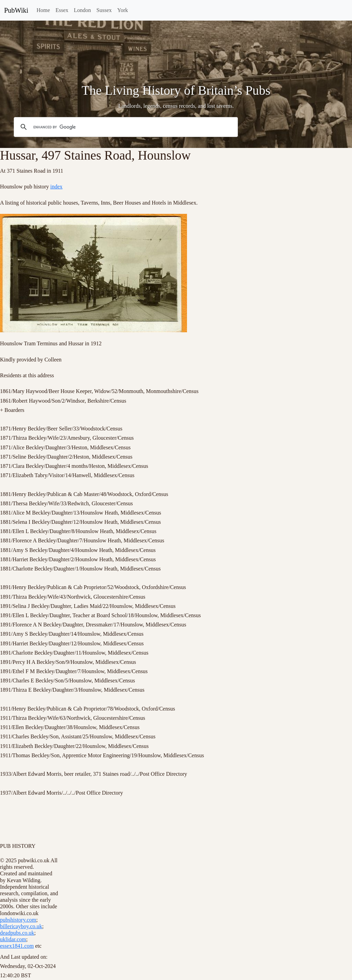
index (56, 187)
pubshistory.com (18, 920)
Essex (62, 10)
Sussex (104, 10)
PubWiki (16, 10)
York (123, 10)
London (82, 10)
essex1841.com (17, 946)
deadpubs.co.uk (17, 933)
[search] (125, 127)
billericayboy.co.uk (21, 926)
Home (43, 10)
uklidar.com (13, 939)
